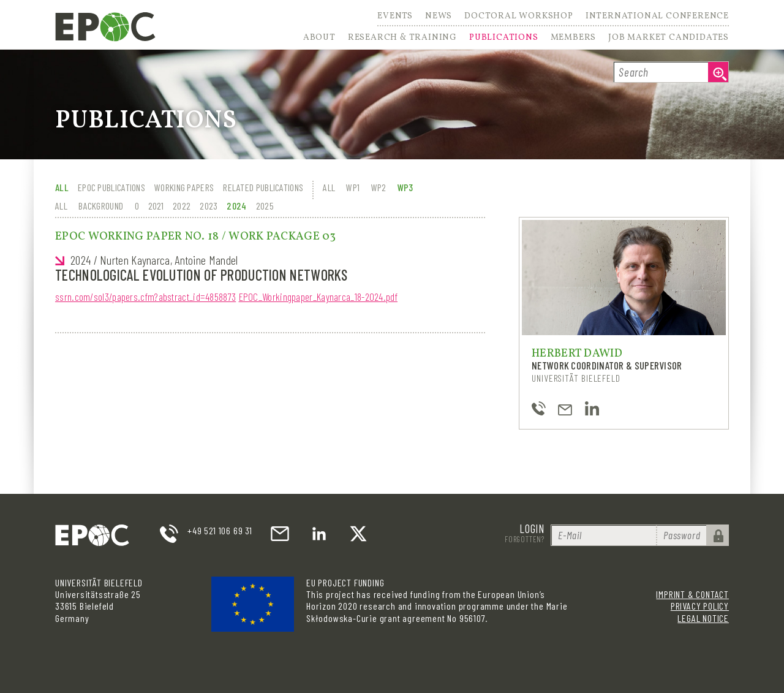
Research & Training (402, 38)
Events (395, 17)
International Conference (657, 17)
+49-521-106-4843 (539, 408)
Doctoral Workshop (519, 17)
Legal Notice (703, 618)
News (439, 17)
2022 (182, 206)
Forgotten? (525, 539)
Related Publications (263, 187)
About (319, 38)
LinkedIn (319, 534)
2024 (236, 206)
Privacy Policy (700, 606)
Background (101, 206)
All (62, 187)
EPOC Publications (111, 187)
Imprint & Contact (692, 594)
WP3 (405, 187)
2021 (156, 206)
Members (574, 38)
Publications (504, 38)
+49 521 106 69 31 (220, 530)
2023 (209, 206)
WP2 (379, 187)
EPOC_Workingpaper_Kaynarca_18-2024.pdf (318, 297)
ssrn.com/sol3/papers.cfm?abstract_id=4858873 (145, 297)
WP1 (353, 187)
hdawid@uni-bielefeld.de (565, 408)
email (280, 534)
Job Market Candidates (669, 38)
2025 (265, 206)
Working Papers (184, 187)
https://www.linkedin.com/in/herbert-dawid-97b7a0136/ (592, 408)
